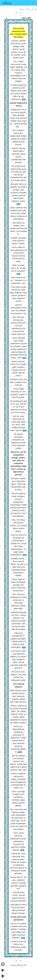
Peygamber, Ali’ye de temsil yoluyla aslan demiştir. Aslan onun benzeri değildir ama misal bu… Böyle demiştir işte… (18, 118)
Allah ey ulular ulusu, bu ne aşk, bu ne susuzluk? (18, 268)
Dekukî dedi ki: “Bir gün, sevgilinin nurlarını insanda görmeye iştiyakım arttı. (19, 883)
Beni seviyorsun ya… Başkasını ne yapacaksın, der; (18, 280)
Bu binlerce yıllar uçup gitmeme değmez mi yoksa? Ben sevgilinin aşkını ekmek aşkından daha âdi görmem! (18, 659)
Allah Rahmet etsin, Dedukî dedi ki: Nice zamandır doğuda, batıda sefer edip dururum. (18, 696)
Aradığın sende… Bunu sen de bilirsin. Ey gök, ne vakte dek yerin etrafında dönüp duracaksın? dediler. (18, 567)
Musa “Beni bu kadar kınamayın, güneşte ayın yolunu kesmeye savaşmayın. (18, 585)
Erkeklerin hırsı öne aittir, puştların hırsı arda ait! (18, 382)
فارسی (33, 9)
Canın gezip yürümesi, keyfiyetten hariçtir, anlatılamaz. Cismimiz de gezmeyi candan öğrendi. (19, 841)
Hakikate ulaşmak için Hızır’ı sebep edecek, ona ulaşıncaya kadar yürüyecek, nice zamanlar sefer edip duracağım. (19, 621)
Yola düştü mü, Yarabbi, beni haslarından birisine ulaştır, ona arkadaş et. (18, 228)
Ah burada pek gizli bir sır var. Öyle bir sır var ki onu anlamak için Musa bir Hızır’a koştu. (18, 407)
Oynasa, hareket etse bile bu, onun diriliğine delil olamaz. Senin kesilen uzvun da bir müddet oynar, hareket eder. (19, 49)
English (22, 9)
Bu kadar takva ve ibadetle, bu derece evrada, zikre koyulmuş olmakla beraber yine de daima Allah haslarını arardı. (18, 192)
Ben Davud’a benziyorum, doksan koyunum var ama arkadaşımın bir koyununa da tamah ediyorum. (18, 326)
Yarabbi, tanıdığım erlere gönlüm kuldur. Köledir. (19, 241)
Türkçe (28, 9)
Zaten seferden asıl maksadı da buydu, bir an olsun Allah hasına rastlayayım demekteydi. (18, 213)
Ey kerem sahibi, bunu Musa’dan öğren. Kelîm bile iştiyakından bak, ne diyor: (18, 484)
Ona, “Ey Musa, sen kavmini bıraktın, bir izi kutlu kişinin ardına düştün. (18, 525)
